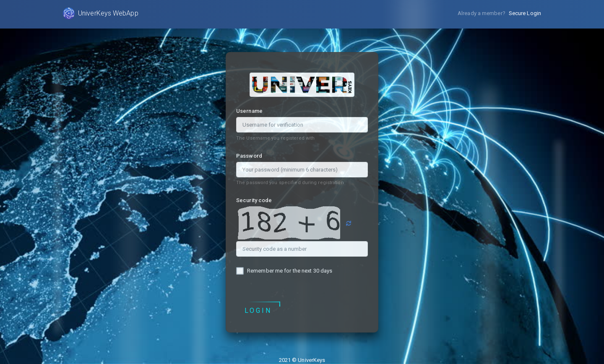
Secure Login (525, 13)
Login (258, 311)
